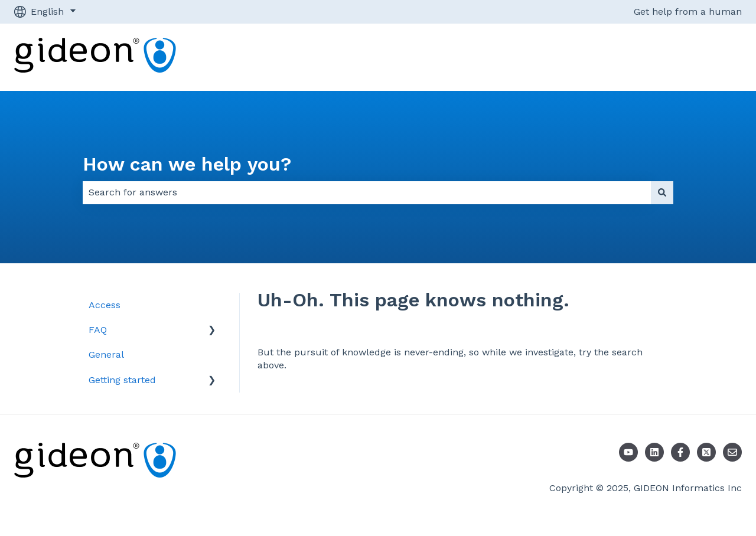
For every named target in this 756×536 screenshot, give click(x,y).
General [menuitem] (106, 354)
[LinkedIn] (654, 452)
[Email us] (732, 452)
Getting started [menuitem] (122, 380)
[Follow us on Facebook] (680, 452)
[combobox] (367, 192)
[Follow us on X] (706, 452)
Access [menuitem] (105, 305)
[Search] (662, 192)
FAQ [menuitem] (98, 330)
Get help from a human (688, 12)
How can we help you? (187, 164)
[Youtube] (628, 452)
